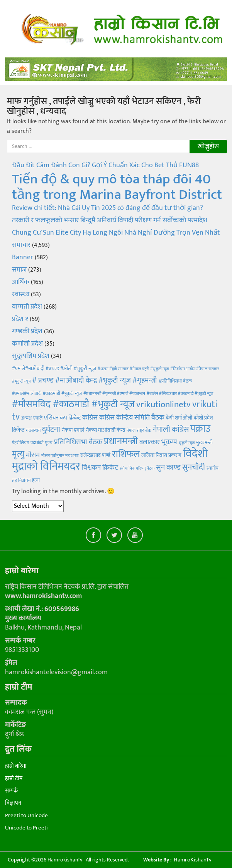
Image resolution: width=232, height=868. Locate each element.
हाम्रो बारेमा (16, 766)
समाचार (21, 245)
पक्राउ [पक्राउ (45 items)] (200, 429)
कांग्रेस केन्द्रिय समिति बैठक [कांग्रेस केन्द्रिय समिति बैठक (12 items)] (132, 418)
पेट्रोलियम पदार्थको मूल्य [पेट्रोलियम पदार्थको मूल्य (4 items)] (32, 443)
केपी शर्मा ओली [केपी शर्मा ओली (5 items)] (179, 418)
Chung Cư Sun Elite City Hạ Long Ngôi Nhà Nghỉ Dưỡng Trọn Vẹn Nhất (116, 233)
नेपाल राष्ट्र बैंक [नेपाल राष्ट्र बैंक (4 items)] (139, 430)
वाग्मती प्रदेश (27, 307)
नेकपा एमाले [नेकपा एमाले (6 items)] (73, 430)
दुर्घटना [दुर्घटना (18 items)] (51, 430)
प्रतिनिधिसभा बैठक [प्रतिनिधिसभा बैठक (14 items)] (78, 442)
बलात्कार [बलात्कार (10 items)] (150, 442)
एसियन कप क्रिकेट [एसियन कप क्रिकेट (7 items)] (62, 418)
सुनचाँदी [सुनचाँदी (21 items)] (194, 467)
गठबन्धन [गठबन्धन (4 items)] (33, 430)
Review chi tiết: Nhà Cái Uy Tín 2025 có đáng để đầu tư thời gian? (108, 208)
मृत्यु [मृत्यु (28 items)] (18, 454)
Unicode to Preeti (26, 828)
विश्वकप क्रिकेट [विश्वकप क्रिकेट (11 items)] (100, 468)
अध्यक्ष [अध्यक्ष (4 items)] (26, 418)
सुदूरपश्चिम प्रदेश (31, 356)
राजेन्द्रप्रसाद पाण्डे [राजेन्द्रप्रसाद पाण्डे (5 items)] (95, 455)
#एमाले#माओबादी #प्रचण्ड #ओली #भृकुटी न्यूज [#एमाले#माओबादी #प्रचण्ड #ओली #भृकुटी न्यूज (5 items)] (54, 369)
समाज (19, 270)
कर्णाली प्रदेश (27, 344)
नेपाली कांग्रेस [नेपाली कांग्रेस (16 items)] (171, 430)
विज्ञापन (13, 803)
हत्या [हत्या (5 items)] (36, 480)
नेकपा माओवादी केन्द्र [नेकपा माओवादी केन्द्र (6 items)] (106, 430)
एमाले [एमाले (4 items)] (38, 418)
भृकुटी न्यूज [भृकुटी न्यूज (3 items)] (187, 443)
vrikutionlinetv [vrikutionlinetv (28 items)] (163, 405)
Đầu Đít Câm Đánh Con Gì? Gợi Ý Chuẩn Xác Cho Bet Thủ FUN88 (105, 165)
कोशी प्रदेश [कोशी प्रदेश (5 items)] (203, 418)
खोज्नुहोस (208, 146)
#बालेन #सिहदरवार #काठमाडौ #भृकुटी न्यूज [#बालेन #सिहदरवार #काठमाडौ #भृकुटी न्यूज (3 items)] (180, 394)
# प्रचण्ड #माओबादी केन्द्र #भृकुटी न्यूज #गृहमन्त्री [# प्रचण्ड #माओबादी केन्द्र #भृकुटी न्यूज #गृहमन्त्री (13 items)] (95, 380)
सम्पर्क (11, 791)
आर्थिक (21, 282)
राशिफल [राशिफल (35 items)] (126, 454)
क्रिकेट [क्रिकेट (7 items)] (18, 430)
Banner (23, 257)
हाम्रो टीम (14, 778)
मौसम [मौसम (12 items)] (33, 455)
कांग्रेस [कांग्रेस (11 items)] (90, 417)
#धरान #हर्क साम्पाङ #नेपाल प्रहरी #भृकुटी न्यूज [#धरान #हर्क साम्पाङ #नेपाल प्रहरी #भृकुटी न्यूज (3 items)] (133, 369)
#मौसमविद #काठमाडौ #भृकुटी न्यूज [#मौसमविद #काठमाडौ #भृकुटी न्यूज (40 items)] (73, 404)
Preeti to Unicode (26, 815)
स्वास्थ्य (21, 294)
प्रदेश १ (20, 319)
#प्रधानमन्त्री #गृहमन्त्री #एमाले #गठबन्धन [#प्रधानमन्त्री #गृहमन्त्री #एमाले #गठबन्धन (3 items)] (114, 394)
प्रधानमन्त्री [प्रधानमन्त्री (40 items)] (121, 441)
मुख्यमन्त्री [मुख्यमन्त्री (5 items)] (204, 443)
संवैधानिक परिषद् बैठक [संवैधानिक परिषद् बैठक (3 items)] (137, 468)
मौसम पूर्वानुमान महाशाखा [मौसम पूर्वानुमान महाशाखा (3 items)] (60, 456)
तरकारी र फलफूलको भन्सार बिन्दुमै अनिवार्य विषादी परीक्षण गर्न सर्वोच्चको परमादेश (110, 220)
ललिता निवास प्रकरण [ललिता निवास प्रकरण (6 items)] (161, 455)
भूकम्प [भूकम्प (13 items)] (169, 442)
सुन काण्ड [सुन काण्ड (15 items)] (168, 467)
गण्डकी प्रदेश (27, 331)
